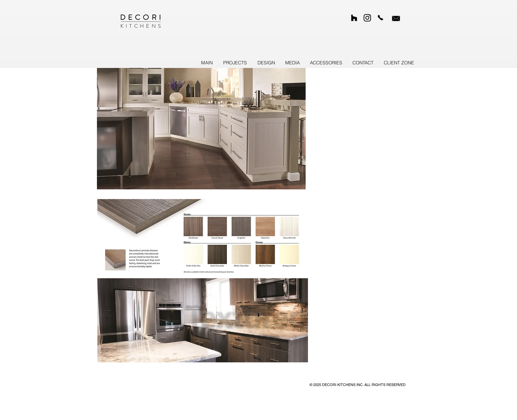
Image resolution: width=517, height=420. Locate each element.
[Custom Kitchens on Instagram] (367, 18)
